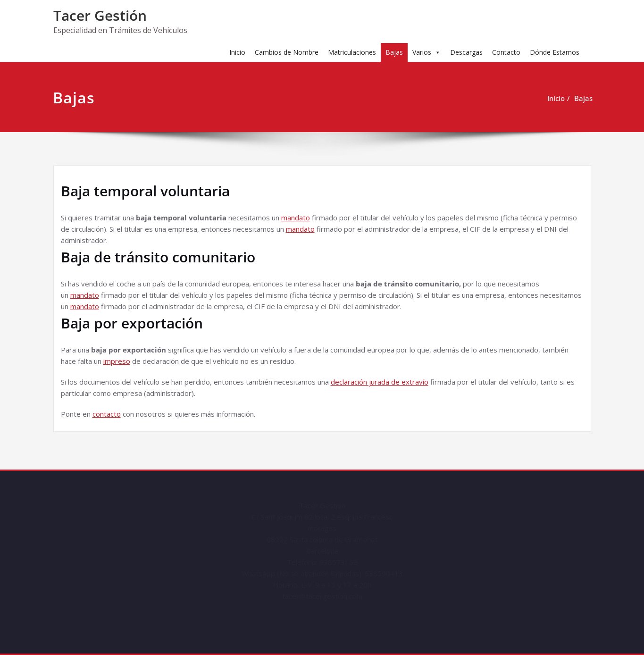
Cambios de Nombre (287, 52)
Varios (427, 52)
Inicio (237, 52)
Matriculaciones (352, 52)
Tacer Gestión (100, 15)
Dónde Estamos (555, 52)
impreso (117, 361)
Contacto (506, 52)
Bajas (394, 52)
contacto (107, 414)
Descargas (466, 52)
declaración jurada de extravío (380, 382)
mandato (296, 218)
